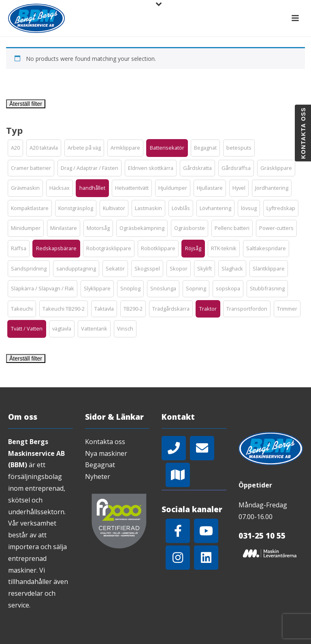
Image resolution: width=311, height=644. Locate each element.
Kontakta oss (105, 442)
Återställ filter (26, 104)
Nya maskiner (106, 453)
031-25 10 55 (262, 536)
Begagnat (100, 465)
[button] (15, 148)
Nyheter (98, 477)
